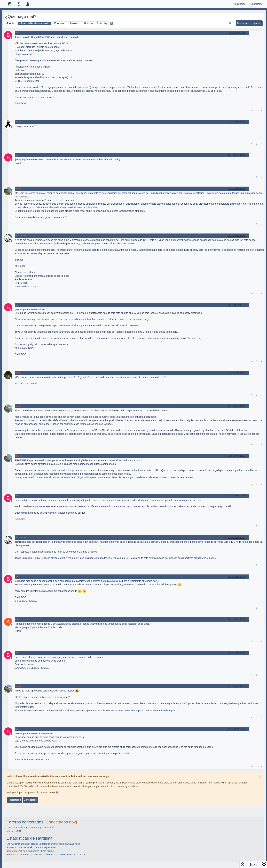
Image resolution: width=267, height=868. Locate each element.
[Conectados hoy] (61, 822)
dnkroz (18, 189)
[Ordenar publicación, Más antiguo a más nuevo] (230, 23)
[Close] (260, 777)
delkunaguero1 (14, 851)
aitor (17, 619)
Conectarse (30, 800)
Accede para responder (249, 23)
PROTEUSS (21, 236)
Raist (17, 373)
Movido (11, 23)
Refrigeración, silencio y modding (34, 23)
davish (18, 122)
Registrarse (14, 800)
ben (17, 33)
